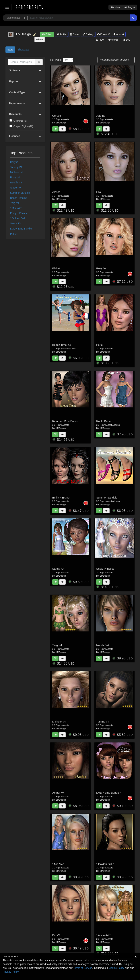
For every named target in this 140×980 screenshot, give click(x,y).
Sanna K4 (16, 223)
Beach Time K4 (19, 198)
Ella (99, 192)
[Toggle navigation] (7, 7)
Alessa (56, 192)
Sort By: (115, 60)
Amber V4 (16, 188)
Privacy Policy (11, 972)
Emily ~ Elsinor (19, 213)
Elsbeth (57, 268)
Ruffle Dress (104, 421)
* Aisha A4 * (103, 935)
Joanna (101, 116)
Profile (61, 34)
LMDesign (61, 123)
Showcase (23, 50)
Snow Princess (105, 569)
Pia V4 (14, 234)
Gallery (88, 34)
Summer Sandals (20, 193)
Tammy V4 (16, 167)
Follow (47, 34)
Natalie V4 (16, 183)
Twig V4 (15, 203)
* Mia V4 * (16, 208)
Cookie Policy (117, 968)
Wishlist (119, 34)
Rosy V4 (15, 177)
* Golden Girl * (18, 218)
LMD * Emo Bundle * (22, 229)
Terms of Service (83, 968)
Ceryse (14, 162)
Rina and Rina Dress (65, 421)
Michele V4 (16, 172)
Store (74, 34)
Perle (99, 345)
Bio (40, 39)
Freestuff (103, 34)
